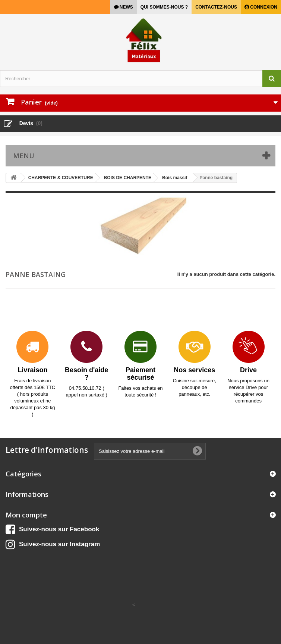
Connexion (263, 7)
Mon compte (26, 515)
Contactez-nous (216, 7)
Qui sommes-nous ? (164, 7)
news (126, 7)
